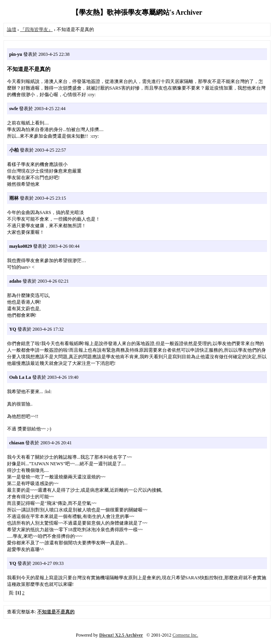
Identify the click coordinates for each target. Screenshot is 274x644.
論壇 (12, 29)
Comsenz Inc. (185, 635)
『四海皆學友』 (36, 29)
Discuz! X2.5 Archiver (121, 635)
